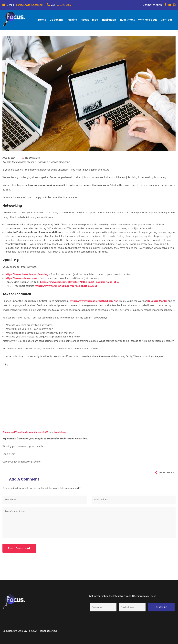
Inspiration (109, 20)
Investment (127, 20)
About (85, 20)
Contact (166, 20)
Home (42, 20)
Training (72, 20)
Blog (95, 20)
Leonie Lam (60, 432)
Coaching (56, 20)
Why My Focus (148, 20)
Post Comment (19, 548)
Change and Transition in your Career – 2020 (25, 432)
